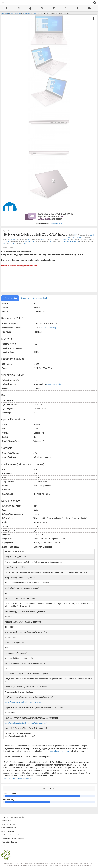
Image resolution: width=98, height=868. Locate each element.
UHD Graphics (64, 239)
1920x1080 (6, 241)
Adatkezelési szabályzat (10, 835)
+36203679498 (56, 224)
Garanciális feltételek (9, 842)
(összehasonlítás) (48, 328)
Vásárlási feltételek (8, 824)
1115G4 (13, 239)
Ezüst (13, 244)
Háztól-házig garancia (72, 241)
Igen (4, 244)
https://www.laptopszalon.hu (57, 751)
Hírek (3, 846)
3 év (50, 241)
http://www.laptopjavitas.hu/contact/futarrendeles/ (26, 723)
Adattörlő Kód (6, 821)
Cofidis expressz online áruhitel (13, 817)
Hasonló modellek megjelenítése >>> (19, 266)
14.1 (81, 239)
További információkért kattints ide (18, 779)
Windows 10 (30, 241)
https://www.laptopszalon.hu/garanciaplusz (23, 702)
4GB (29, 239)
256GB (43, 239)
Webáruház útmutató (9, 828)
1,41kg (24, 244)
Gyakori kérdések (8, 831)
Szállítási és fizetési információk (13, 838)
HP (75, 235)
